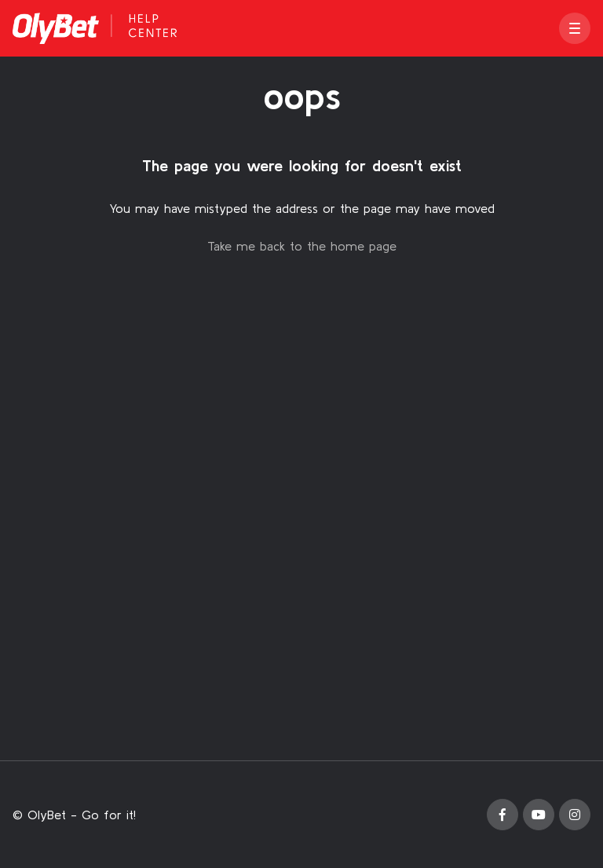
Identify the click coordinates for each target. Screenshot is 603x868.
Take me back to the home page (302, 246)
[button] (575, 28)
